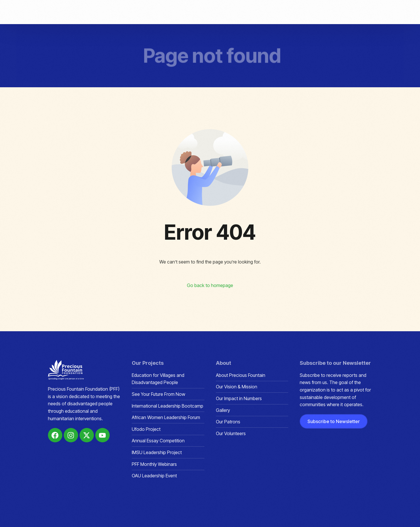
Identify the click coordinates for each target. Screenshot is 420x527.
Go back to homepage (210, 285)
